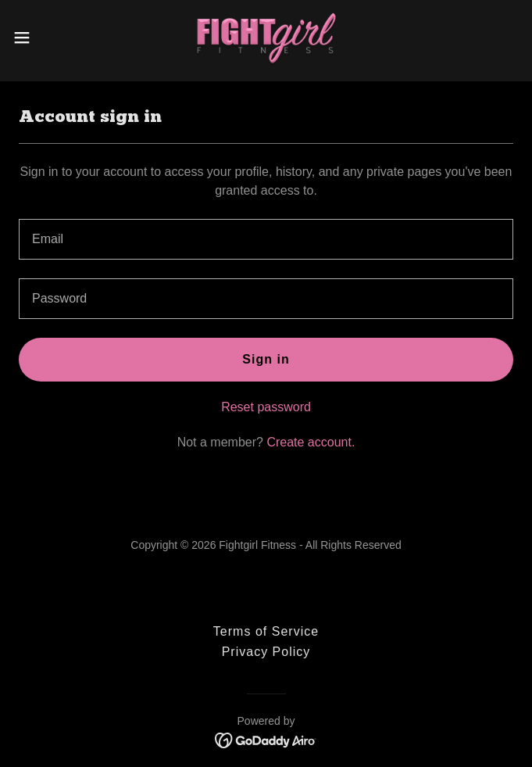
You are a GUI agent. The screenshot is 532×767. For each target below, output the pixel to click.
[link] (266, 38)
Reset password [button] (266, 407)
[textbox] (266, 239)
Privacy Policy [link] (266, 652)
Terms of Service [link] (266, 631)
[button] (45, 38)
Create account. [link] (311, 442)
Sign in (266, 359)
